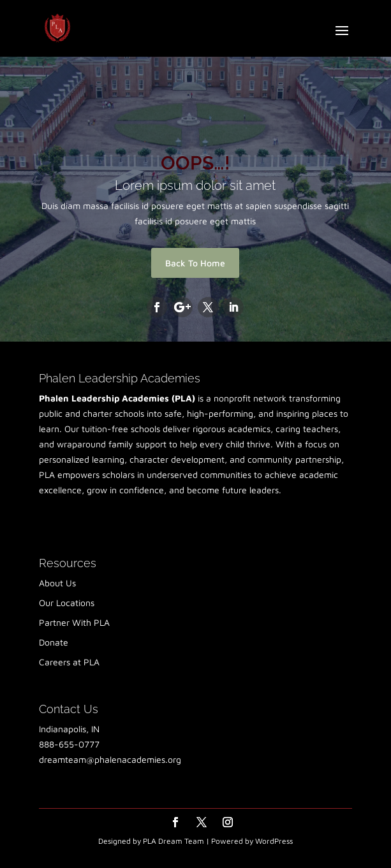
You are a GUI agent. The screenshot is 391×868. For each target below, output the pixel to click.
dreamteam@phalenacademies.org (110, 759)
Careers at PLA (69, 662)
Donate (54, 642)
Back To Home (195, 263)
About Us (57, 583)
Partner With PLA (74, 622)
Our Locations (67, 603)
